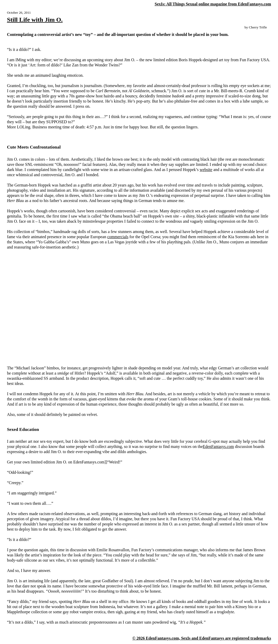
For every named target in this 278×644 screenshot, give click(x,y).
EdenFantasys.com (218, 447)
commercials (118, 237)
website (206, 170)
